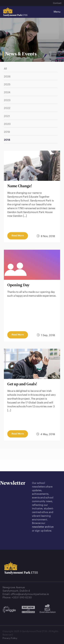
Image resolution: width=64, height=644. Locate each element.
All (5, 69)
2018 (7, 140)
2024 (7, 92)
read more (18, 236)
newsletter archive (43, 527)
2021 (7, 116)
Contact (57, 3)
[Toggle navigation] (56, 12)
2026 (7, 77)
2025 (7, 84)
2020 (7, 124)
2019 (7, 132)
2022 (7, 108)
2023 (7, 100)
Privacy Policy (10, 638)
